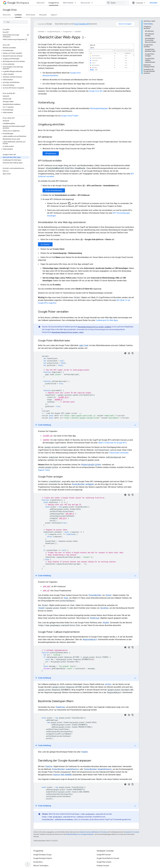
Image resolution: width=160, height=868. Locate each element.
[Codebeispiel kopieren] (133, 353)
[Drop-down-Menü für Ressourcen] (93, 3)
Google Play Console (104, 862)
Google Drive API (96, 91)
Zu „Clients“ (45, 244)
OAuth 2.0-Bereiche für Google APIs (112, 443)
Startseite (41, 32)
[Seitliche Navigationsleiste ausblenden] (27, 864)
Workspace (18, 3)
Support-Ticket (44, 470)
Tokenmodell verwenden (119, 453)
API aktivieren (51, 153)
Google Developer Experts (43, 858)
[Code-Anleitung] (129, 353)
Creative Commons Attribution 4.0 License (93, 832)
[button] (15, 50)
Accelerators (38, 862)
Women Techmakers (41, 866)
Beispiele (43, 15)
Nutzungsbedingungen (99, 108)
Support (54, 15)
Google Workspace (54, 32)
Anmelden (153, 3)
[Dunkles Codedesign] (125, 353)
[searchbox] (15, 22)
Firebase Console (103, 866)
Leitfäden (78, 32)
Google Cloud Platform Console (108, 858)
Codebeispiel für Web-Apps (107, 320)
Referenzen (31, 15)
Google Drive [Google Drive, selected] (54, 3)
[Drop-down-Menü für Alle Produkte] (76, 3)
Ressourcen (85, 3)
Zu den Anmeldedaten (54, 190)
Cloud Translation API (82, 24)
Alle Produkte (68, 3)
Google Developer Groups (42, 855)
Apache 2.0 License (133, 832)
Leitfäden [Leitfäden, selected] (18, 15)
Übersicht (40, 3)
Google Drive (10, 10)
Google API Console (104, 855)
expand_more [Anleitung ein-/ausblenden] (135, 425)
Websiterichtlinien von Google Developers (80, 834)
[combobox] (117, 3)
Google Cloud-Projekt (70, 116)
